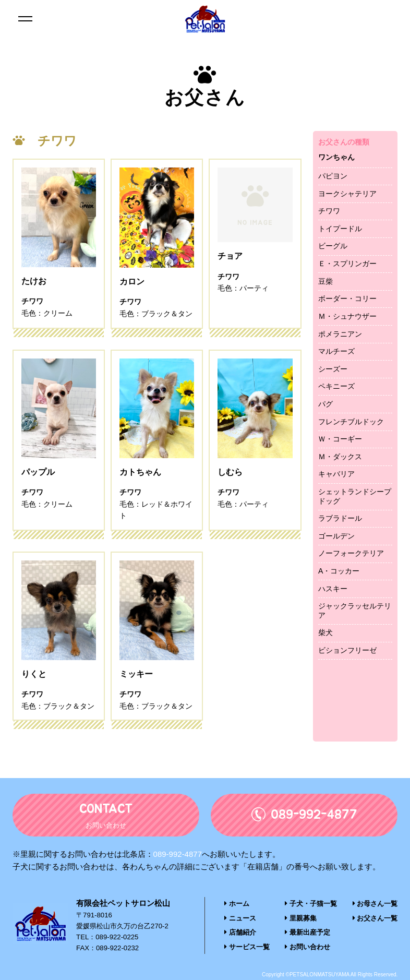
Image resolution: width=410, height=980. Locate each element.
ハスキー (333, 589)
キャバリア (336, 474)
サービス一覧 (247, 947)
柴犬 (325, 632)
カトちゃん (140, 473)
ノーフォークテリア (351, 553)
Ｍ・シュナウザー (347, 316)
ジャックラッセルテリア (355, 611)
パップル (38, 473)
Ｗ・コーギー (340, 439)
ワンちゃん (336, 157)
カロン (132, 282)
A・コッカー (339, 571)
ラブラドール (340, 518)
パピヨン (333, 176)
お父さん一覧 (375, 919)
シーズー (333, 369)
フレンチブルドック (351, 422)
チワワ (329, 211)
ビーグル (333, 246)
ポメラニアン (340, 334)
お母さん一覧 (375, 905)
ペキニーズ (336, 386)
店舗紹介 (240, 933)
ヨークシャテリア (347, 194)
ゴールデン (336, 536)
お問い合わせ (308, 947)
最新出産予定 (308, 933)
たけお (34, 282)
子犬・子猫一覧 (311, 905)
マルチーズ (336, 351)
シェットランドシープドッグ (355, 496)
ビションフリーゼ (347, 650)
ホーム (237, 905)
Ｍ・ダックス (340, 457)
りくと (34, 675)
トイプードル (340, 229)
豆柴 (325, 281)
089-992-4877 (178, 855)
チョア (230, 282)
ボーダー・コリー (347, 298)
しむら (230, 473)
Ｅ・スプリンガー (347, 264)
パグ (325, 404)
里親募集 (301, 919)
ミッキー (136, 675)
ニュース (240, 919)
